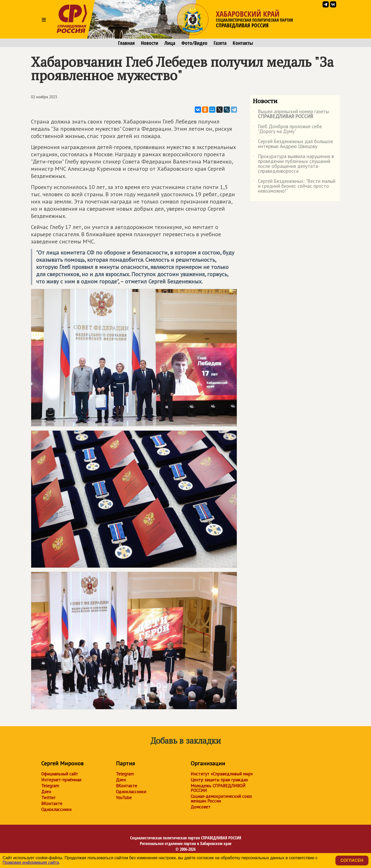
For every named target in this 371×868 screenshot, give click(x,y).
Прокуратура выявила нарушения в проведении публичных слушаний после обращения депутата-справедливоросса (293, 164)
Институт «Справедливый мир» (222, 774)
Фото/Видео (194, 43)
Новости (150, 43)
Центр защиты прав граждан (219, 780)
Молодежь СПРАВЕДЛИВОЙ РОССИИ (218, 788)
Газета (220, 43)
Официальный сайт (60, 774)
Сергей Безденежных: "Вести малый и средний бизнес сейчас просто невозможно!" (294, 186)
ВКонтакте (52, 804)
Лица (170, 43)
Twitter (48, 798)
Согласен (352, 860)
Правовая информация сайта (31, 862)
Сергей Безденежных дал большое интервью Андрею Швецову (293, 144)
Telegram (50, 786)
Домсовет (201, 807)
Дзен (46, 792)
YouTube (124, 798)
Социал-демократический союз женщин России (221, 799)
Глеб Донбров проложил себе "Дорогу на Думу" (287, 129)
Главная (126, 43)
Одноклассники (56, 809)
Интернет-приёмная (61, 780)
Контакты (243, 43)
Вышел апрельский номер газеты (291, 114)
